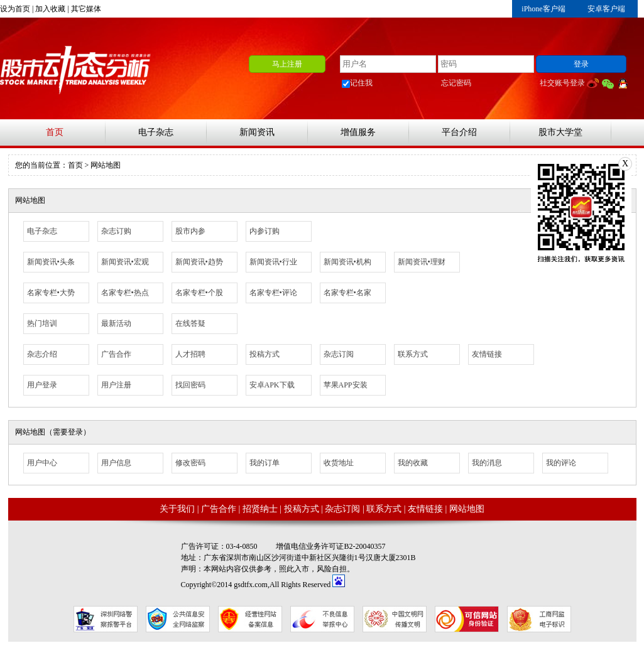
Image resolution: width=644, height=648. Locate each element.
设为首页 (15, 9)
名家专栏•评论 (273, 293)
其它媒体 (86, 9)
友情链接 (487, 354)
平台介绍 (459, 132)
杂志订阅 (339, 354)
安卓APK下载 (272, 385)
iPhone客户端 (543, 9)
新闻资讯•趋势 (199, 262)
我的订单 (265, 463)
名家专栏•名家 (347, 293)
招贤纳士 (260, 509)
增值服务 (358, 132)
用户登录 (42, 385)
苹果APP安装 (346, 385)
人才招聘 (190, 354)
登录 (581, 64)
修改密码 (190, 463)
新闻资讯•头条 (51, 262)
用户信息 (116, 463)
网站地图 (467, 509)
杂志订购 (116, 231)
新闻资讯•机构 (347, 262)
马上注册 (287, 64)
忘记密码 (456, 83)
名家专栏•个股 (199, 293)
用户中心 (42, 463)
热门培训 (42, 323)
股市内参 (190, 231)
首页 (55, 132)
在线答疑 (190, 323)
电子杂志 (156, 132)
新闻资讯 (257, 132)
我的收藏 (413, 463)
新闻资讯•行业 (273, 262)
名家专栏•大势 (51, 293)
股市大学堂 (560, 132)
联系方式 (413, 354)
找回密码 (190, 385)
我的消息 (487, 463)
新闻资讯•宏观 (125, 262)
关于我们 (177, 509)
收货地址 (339, 463)
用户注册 (116, 385)
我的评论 (561, 463)
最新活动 (116, 323)
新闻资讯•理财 (422, 262)
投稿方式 (265, 354)
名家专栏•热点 (125, 293)
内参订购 (265, 231)
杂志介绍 (42, 354)
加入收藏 (50, 9)
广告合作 (116, 354)
